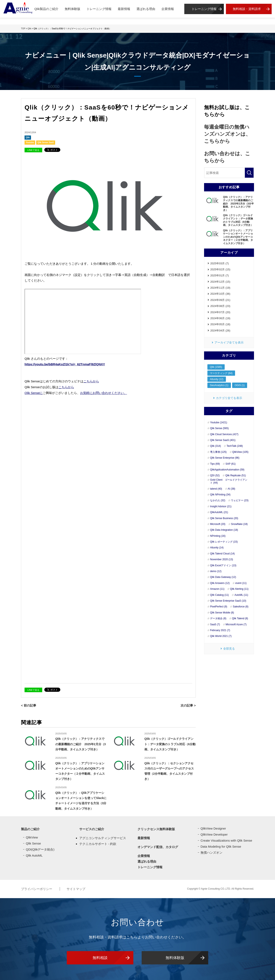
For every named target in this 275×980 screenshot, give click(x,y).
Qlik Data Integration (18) (224, 530)
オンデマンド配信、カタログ (158, 846)
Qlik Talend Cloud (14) (222, 554)
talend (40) (216, 489)
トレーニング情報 (99, 9)
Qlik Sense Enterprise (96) (225, 458)
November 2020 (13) (222, 560)
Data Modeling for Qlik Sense (221, 845)
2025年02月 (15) (220, 269)
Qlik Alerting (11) (239, 589)
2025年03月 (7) (220, 263)
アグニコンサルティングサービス (103, 837)
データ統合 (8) (218, 619)
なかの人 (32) (218, 501)
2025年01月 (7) (220, 275)
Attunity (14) (217, 548)
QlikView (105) (240, 452)
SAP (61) (230, 464)
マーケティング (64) (221, 373)
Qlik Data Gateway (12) (223, 577)
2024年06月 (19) (220, 318)
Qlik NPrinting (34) (220, 495)
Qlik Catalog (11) (219, 595)
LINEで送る (33, 150)
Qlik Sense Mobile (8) (222, 613)
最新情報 (124, 9)
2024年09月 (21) (220, 300)
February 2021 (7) (220, 630)
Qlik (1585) (216, 367)
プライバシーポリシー (37, 888)
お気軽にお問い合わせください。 (104, 392)
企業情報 (168, 9)
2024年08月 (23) (220, 306)
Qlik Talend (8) (240, 619)
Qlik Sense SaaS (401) (223, 440)
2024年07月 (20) (220, 312)
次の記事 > (188, 705)
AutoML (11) (241, 595)
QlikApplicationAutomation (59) (227, 470)
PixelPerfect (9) (219, 607)
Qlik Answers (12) (220, 583)
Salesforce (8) (241, 607)
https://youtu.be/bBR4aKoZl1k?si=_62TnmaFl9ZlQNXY (65, 364)
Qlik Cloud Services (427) (224, 434)
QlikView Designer (213, 827)
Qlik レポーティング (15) (224, 542)
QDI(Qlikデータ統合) (40, 848)
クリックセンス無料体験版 (156, 828)
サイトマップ (76, 888)
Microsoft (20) (218, 524)
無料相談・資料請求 (247, 9)
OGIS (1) (240, 385)
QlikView (32, 836)
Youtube (30, 142)
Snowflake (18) (239, 524)
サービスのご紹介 (92, 828)
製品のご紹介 (30, 828)
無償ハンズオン (211, 851)
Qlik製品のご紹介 (46, 9)
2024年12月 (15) (220, 282)
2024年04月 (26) (220, 331)
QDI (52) (215, 476)
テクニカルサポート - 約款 (98, 843)
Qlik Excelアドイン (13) (223, 565)
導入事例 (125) (218, 452)
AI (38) (232, 489)
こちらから (91, 381)
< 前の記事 (29, 705)
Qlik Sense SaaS (46, 142)
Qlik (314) (216, 446)
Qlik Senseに (34, 392)
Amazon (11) (217, 589)
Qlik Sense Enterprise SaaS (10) (228, 601)
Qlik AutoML (34, 854)
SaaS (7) (215, 624)
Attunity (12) (217, 379)
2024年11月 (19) (220, 288)
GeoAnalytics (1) (219, 385)
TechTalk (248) (235, 446)
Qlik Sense (33, 842)
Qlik (28, 137)
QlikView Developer (214, 833)
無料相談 (100, 957)
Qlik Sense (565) (219, 428)
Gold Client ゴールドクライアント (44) (229, 481)
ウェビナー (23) (240, 501)
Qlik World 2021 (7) (221, 636)
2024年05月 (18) (220, 324)
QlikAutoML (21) (219, 512)
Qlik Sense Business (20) (224, 518)
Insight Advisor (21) (221, 506)
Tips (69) (215, 464)
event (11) (241, 583)
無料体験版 (72, 9)
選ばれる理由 (146, 9)
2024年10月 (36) (220, 294)
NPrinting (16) (218, 536)
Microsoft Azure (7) (236, 624)
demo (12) (216, 571)
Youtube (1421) (219, 422)
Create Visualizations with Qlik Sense (226, 839)
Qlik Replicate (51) (236, 476)
